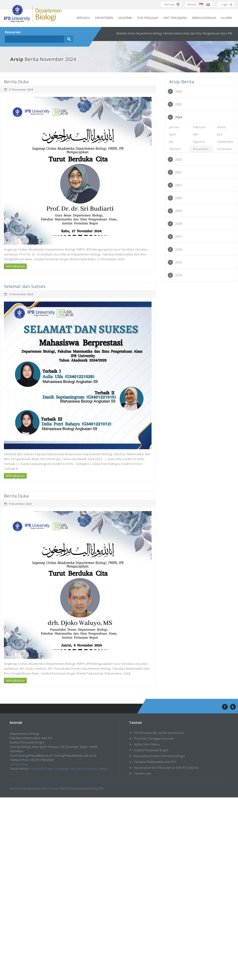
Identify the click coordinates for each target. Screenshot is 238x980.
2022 (178, 172)
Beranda (83, 18)
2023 (178, 159)
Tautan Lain (142, 773)
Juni (220, 134)
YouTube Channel (83, 769)
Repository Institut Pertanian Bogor (160, 756)
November (201, 149)
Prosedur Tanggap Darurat (154, 738)
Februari (199, 127)
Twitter (103, 769)
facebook (224, 707)
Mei (196, 134)
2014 (178, 275)
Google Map (19, 764)
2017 (178, 237)
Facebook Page (41, 769)
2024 (178, 117)
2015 (178, 262)
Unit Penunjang (175, 18)
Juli (171, 142)
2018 (178, 224)
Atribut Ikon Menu (147, 744)
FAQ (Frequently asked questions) (159, 733)
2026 (178, 91)
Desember (225, 149)
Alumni (226, 18)
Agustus (199, 142)
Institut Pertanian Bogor (151, 750)
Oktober (175, 149)
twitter (233, 707)
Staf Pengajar (148, 18)
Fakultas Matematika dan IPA (155, 762)
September (225, 142)
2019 (178, 211)
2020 (178, 198)
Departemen (104, 18)
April (172, 134)
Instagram (61, 769)
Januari (174, 127)
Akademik (125, 18)
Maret (221, 127)
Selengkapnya (15, 266)
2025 (178, 104)
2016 (178, 249)
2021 (178, 185)
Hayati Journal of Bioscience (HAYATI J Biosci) (166, 768)
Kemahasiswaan (204, 18)
